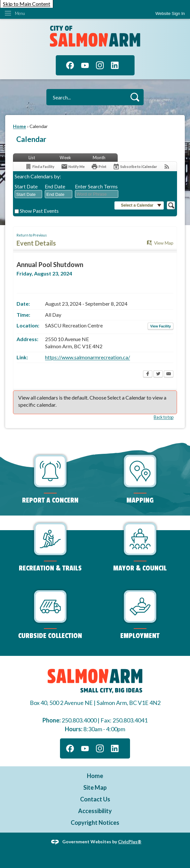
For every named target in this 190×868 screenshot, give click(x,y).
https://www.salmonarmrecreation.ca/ (88, 357)
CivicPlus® (130, 841)
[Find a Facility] (40, 166)
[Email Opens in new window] (169, 375)
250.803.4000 (79, 720)
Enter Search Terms (96, 186)
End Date (55, 186)
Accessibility (95, 811)
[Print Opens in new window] (99, 166)
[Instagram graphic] (100, 65)
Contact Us (95, 799)
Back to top (164, 417)
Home (19, 126)
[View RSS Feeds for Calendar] (167, 166)
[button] (135, 97)
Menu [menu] (20, 13)
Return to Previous (32, 235)
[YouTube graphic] (85, 65)
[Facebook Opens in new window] (148, 375)
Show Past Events (39, 211)
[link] (170, 13)
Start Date (26, 186)
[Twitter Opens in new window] (158, 375)
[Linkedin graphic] (115, 65)
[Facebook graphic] (70, 65)
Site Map (95, 787)
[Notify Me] (73, 166)
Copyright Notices (95, 823)
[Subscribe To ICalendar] (135, 166)
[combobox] (28, 194)
